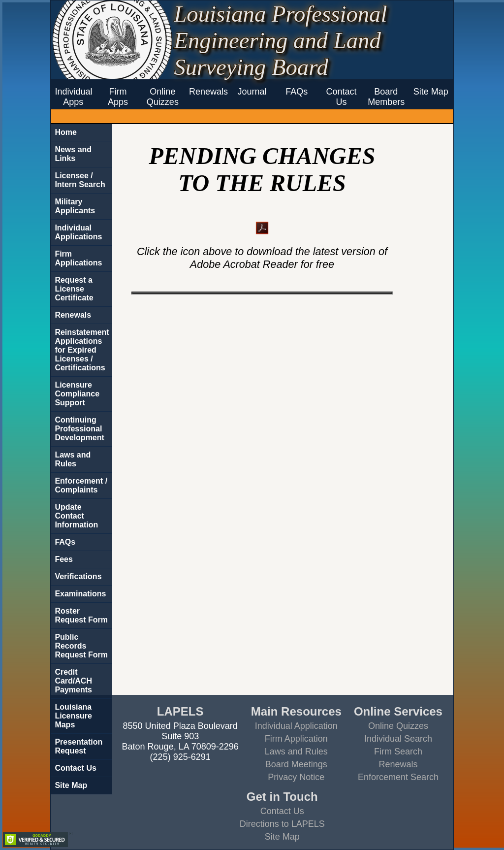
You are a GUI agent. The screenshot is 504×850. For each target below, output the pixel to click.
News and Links (73, 154)
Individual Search (398, 739)
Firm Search (398, 752)
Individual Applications (78, 232)
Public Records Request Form (81, 646)
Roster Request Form (81, 615)
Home (65, 132)
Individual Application (296, 726)
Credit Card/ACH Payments (73, 681)
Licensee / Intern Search (80, 180)
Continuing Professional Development (79, 429)
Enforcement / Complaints (81, 485)
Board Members (386, 97)
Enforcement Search (398, 777)
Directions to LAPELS (282, 824)
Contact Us (342, 97)
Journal (252, 92)
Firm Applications (78, 258)
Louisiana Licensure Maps (73, 716)
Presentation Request (79, 746)
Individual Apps (73, 97)
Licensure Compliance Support (77, 394)
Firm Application (296, 739)
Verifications (78, 576)
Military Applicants (75, 206)
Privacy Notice (296, 777)
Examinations (80, 594)
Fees (63, 559)
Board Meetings (296, 764)
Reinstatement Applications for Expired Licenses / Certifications (82, 350)
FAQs (297, 92)
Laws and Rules (73, 459)
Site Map (431, 92)
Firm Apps (118, 97)
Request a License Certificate (74, 289)
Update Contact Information (76, 516)
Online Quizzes (163, 97)
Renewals (207, 92)
